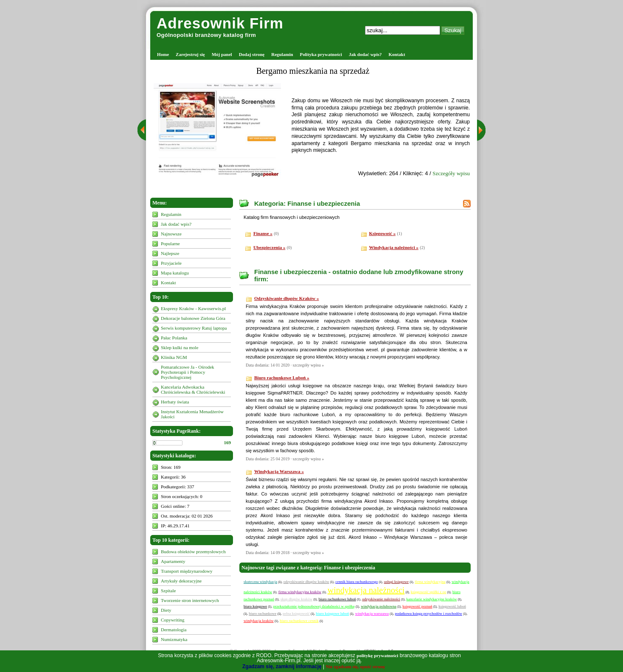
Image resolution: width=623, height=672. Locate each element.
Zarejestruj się (190, 54)
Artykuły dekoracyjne (181, 581)
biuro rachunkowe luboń (337, 599)
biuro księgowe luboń (332, 613)
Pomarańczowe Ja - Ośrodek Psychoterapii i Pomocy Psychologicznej (188, 372)
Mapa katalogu (175, 273)
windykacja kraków (259, 621)
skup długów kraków (297, 599)
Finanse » (263, 233)
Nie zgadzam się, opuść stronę (355, 666)
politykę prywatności (377, 655)
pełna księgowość (296, 613)
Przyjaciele (171, 263)
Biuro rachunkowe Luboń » (282, 378)
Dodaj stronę (252, 54)
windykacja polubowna (379, 606)
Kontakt (397, 54)
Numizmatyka (174, 639)
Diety (166, 610)
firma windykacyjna (430, 582)
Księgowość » (383, 233)
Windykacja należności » (394, 247)
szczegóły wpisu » (308, 365)
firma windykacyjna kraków (300, 592)
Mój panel (222, 54)
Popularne (170, 244)
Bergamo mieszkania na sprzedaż (313, 71)
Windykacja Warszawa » (279, 471)
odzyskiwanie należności (381, 599)
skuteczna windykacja (260, 582)
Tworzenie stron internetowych (190, 600)
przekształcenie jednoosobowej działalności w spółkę (314, 606)
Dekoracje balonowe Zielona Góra (193, 318)
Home (163, 54)
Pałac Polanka (174, 338)
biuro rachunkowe (262, 613)
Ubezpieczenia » (269, 247)
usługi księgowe (396, 582)
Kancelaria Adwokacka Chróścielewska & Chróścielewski (193, 389)
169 (228, 442)
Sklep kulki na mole (180, 347)
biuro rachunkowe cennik (299, 621)
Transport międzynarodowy (187, 571)
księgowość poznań (417, 606)
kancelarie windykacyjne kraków (432, 599)
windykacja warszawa (372, 613)
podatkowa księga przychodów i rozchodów (429, 613)
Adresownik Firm (220, 23)
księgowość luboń (452, 606)
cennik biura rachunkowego (356, 582)
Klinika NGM (174, 357)
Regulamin (282, 54)
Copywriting (173, 620)
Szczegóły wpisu (451, 173)
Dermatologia (174, 630)
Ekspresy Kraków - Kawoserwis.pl (193, 308)
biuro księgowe (255, 606)
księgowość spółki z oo (429, 592)
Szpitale (168, 591)
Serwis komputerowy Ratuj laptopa (194, 328)
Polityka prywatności (321, 54)
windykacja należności (366, 590)
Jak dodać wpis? (365, 54)
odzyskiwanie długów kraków (306, 582)
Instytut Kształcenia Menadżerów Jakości (192, 414)
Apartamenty (173, 561)
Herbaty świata (175, 402)
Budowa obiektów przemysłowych (193, 552)
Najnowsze (171, 234)
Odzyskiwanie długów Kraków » (287, 298)
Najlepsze (170, 253)
